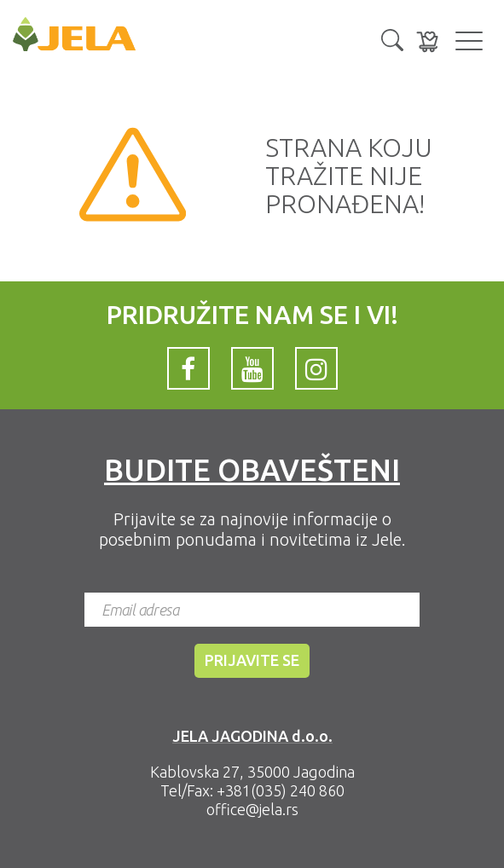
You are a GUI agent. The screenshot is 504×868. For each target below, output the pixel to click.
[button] (392, 38)
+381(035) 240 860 (281, 790)
